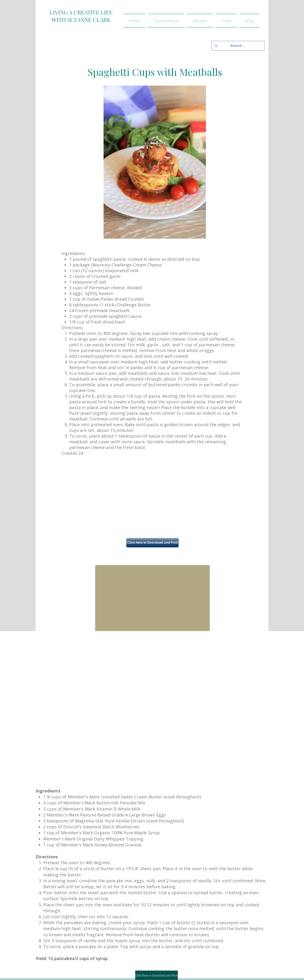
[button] (200, 21)
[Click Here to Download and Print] (157, 975)
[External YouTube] (152, 598)
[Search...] (237, 46)
